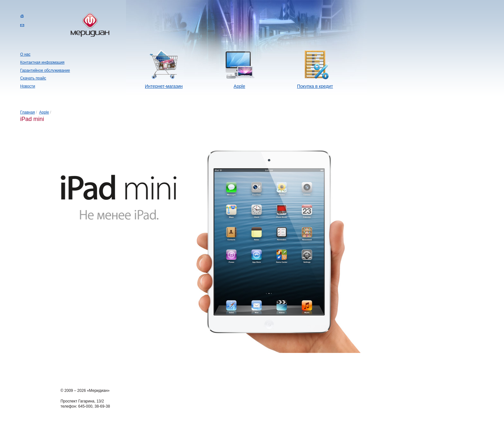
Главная (28, 112)
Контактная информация (42, 62)
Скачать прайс (33, 78)
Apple (239, 86)
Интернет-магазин (164, 86)
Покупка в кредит (315, 86)
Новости (28, 86)
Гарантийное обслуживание (45, 70)
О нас (25, 54)
